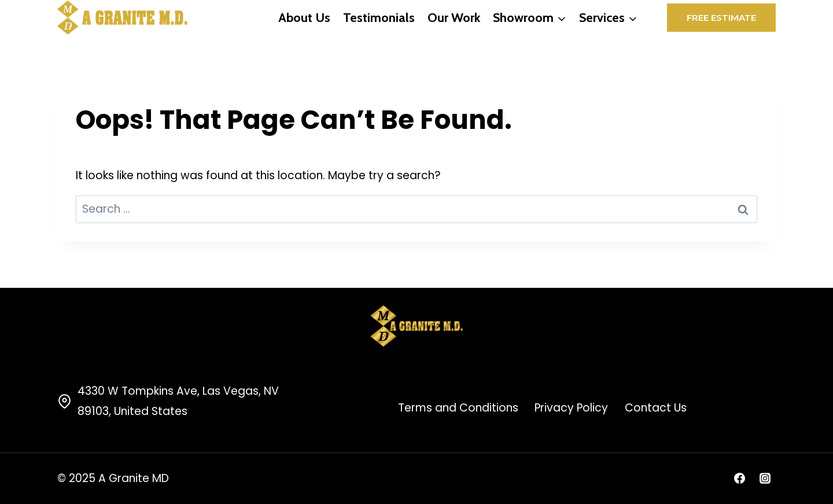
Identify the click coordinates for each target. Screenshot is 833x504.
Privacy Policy (571, 408)
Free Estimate (721, 18)
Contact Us (656, 408)
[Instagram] (765, 479)
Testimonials (379, 18)
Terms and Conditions (458, 408)
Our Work (454, 18)
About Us (304, 18)
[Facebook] (739, 479)
